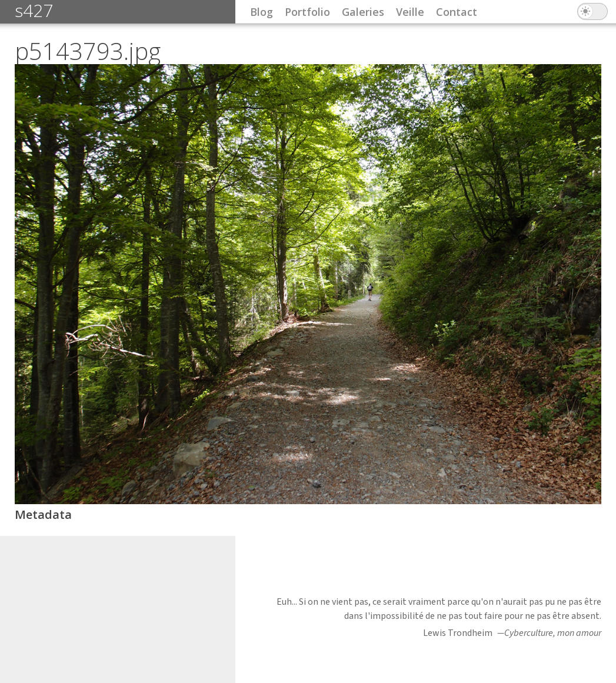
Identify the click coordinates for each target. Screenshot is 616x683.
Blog (262, 12)
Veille (410, 12)
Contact (457, 12)
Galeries (363, 12)
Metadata (43, 514)
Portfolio (307, 12)
